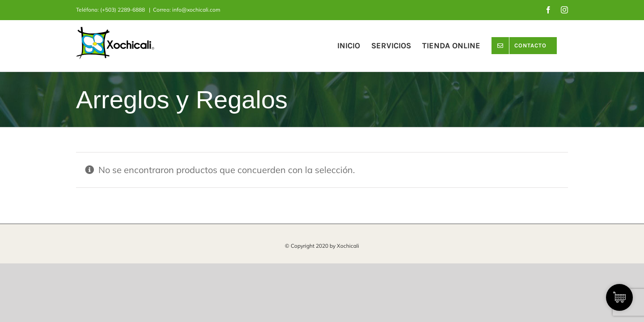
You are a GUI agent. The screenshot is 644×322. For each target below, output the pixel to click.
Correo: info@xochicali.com (187, 10)
